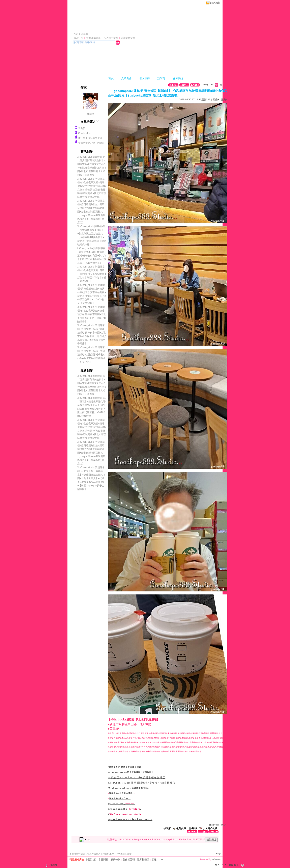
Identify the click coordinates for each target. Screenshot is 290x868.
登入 (217, 865)
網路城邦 (215, 3)
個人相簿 (145, 78)
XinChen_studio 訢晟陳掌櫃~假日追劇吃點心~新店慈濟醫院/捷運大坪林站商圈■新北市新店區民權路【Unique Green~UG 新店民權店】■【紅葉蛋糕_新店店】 (91, 212)
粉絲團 (53, 865)
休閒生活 (214, 825)
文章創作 (126, 78)
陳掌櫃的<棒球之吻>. (120, 798)
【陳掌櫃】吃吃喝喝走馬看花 (110, 28)
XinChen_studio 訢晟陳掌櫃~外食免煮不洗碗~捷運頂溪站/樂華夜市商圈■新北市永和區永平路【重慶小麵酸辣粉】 (92, 314)
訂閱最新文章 (128, 38)
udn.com (216, 859)
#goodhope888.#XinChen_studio (130, 819)
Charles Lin (84, 133)
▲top (218, 853)
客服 (154, 860)
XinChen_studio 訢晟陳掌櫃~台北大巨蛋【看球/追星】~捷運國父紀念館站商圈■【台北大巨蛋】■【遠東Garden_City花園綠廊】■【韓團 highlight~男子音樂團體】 (91, 478)
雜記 (224, 825)
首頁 (111, 78)
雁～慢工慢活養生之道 (90, 138)
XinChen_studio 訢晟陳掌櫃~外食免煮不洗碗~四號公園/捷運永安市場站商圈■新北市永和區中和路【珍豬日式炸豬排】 (92, 274)
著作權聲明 (129, 860)
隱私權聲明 (143, 860)
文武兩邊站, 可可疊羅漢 (91, 143)
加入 (224, 865)
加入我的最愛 (111, 38)
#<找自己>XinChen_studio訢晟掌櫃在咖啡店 (137, 777)
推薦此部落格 (93, 38)
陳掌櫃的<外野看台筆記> (122, 793)
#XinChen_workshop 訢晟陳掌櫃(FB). (128, 788)
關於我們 (91, 860)
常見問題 (103, 860)
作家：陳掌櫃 (81, 34)
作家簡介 (178, 78)
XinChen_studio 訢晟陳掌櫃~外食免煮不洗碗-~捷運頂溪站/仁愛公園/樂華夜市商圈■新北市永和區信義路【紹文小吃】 (91, 355)
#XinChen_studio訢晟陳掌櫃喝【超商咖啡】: (131, 772)
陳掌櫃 (91, 114)
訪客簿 (161, 78)
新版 (164, 28)
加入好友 (78, 38)
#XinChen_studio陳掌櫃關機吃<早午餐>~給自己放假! (142, 783)
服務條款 (115, 860)
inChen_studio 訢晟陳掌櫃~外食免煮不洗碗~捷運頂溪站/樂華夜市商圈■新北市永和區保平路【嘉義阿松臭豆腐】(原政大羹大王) (92, 256)
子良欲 (82, 128)
